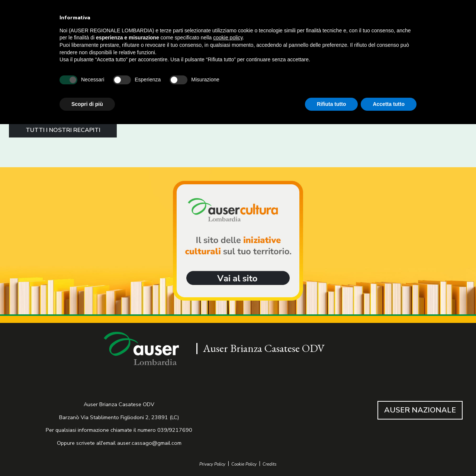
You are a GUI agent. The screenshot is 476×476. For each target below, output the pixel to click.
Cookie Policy (244, 464)
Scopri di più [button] (87, 104)
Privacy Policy (212, 464)
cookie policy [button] (228, 38)
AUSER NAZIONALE (420, 410)
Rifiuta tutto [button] (332, 104)
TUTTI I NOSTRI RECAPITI (63, 130)
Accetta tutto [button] (389, 104)
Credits (270, 464)
